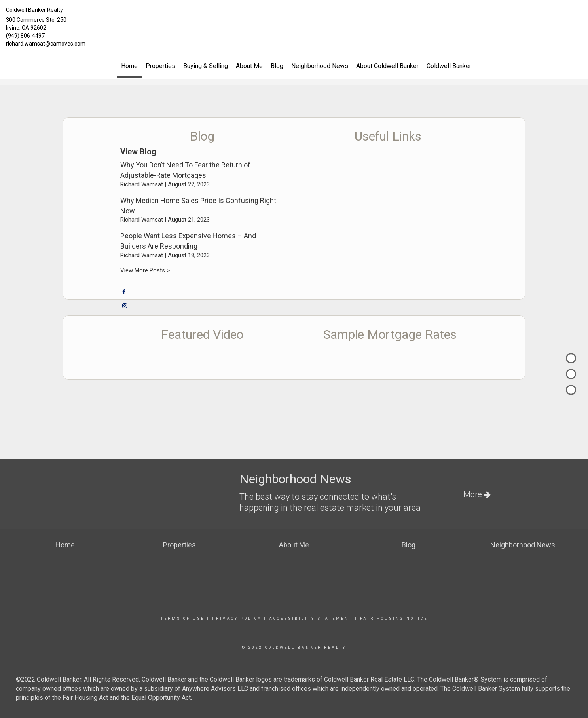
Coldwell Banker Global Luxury (468, 66)
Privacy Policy (237, 619)
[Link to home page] (294, 17)
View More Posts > (145, 270)
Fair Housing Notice (394, 619)
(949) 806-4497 (25, 36)
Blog (277, 66)
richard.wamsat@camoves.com (46, 44)
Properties (160, 66)
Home (129, 66)
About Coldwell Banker (387, 66)
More (477, 494)
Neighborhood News (320, 66)
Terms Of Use (183, 619)
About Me (249, 66)
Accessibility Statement (311, 619)
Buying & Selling (206, 66)
